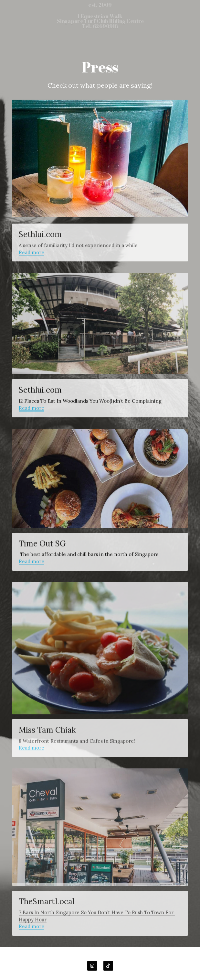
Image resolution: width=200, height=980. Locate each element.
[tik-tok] (108, 966)
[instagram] (92, 966)
